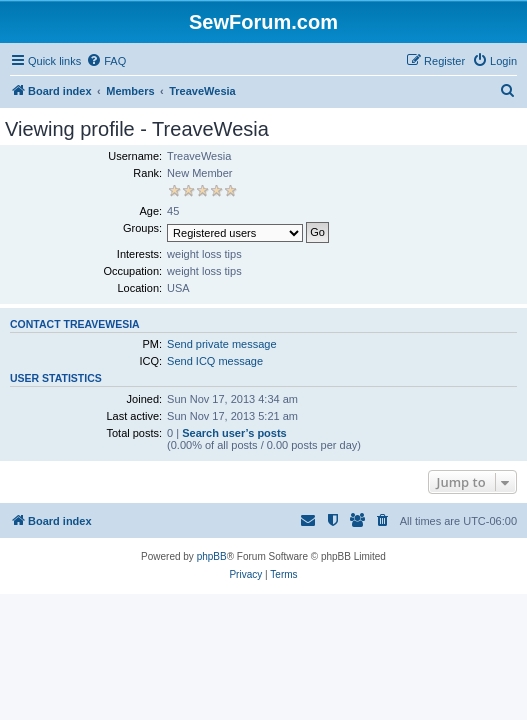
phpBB (212, 556)
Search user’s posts (234, 433)
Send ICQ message (215, 361)
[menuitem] (106, 61)
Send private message (221, 344)
